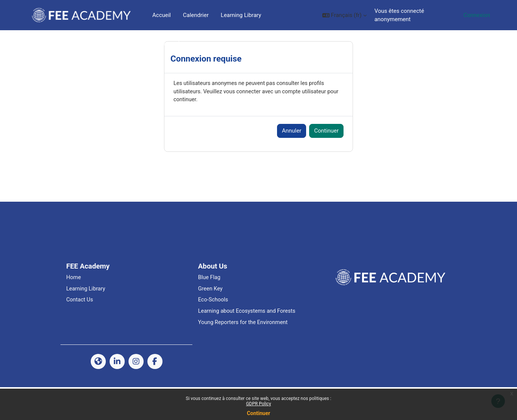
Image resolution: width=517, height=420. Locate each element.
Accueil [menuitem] (162, 15)
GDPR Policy (258, 404)
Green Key (211, 320)
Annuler (292, 162)
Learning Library (86, 320)
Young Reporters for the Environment (245, 355)
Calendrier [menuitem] (196, 15)
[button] (340, 15)
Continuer (258, 413)
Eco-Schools (214, 332)
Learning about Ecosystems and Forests (248, 343)
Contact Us (80, 332)
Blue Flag (210, 309)
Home (74, 309)
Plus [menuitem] (226, 15)
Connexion (477, 15)
